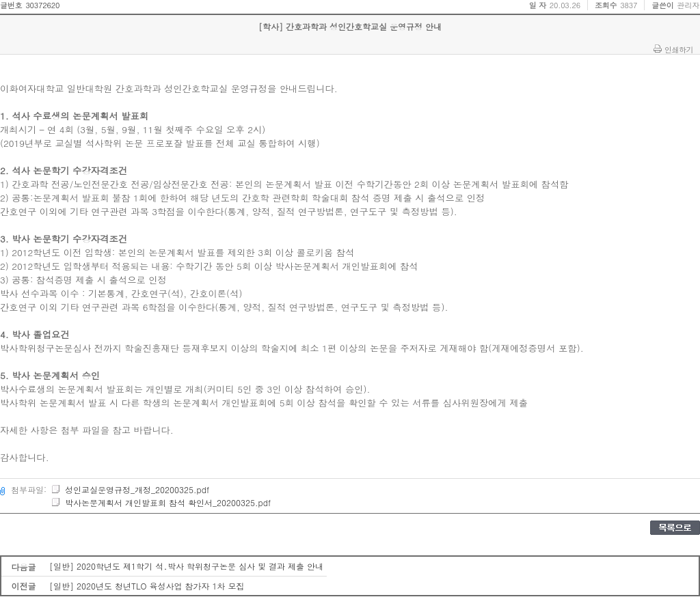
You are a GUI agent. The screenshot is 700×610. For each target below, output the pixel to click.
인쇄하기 (679, 49)
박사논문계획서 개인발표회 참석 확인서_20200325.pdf (161, 502)
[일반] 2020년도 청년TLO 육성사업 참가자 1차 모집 (147, 586)
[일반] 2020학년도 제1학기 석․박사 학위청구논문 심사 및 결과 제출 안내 (186, 566)
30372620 (42, 5)
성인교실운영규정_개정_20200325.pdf (130, 489)
